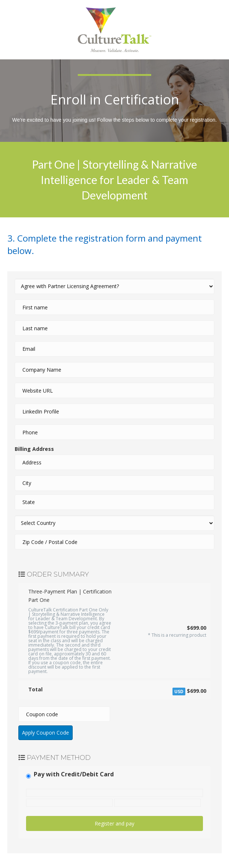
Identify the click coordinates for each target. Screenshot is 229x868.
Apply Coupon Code (46, 733)
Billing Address (34, 449)
